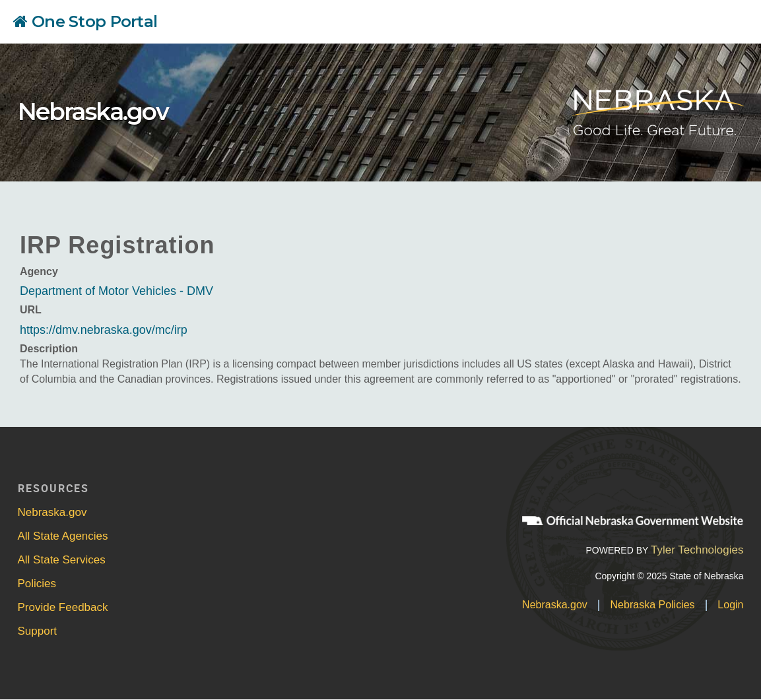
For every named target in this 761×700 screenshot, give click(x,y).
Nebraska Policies (653, 605)
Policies (37, 584)
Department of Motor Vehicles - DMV (116, 291)
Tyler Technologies (697, 550)
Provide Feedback (63, 607)
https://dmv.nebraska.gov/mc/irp (104, 330)
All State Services (62, 560)
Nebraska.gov (93, 111)
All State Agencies (63, 536)
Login (730, 605)
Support (38, 631)
